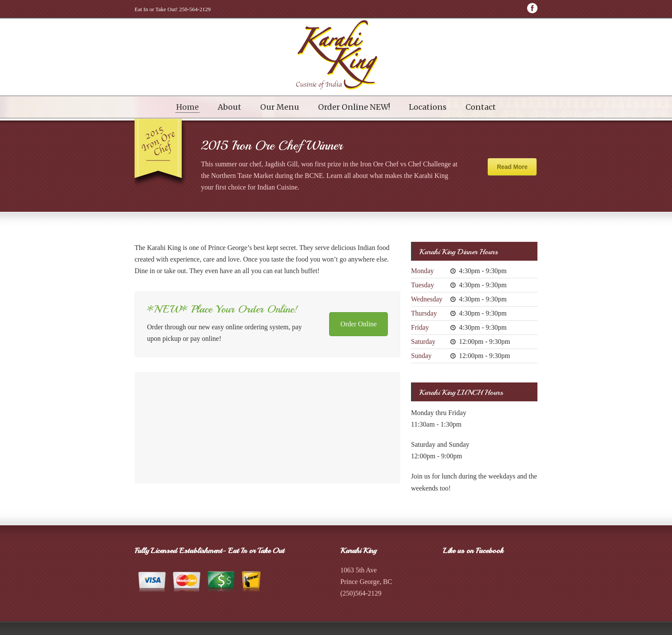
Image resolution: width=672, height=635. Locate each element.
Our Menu (280, 107)
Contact (481, 107)
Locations (428, 107)
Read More (512, 167)
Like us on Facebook (473, 551)
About (229, 107)
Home (187, 107)
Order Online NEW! (354, 107)
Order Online (358, 324)
